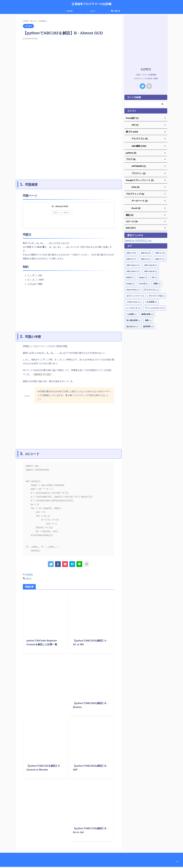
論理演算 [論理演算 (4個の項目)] (148, 324)
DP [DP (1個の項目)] (155, 275)
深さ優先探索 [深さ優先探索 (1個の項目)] (133, 318)
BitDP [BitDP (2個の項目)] (130, 275)
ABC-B (28, 580)
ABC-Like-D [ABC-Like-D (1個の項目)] (151, 269)
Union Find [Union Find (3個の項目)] (133, 287)
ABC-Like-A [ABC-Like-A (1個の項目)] (133, 263)
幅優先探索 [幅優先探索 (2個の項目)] (147, 312)
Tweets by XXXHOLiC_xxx (138, 238)
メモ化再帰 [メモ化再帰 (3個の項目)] (151, 299)
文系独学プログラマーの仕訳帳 (91, 4)
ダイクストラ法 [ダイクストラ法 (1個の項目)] (157, 293)
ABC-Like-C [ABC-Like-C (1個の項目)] (133, 269)
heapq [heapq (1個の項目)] (131, 281)
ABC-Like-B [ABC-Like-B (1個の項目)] (151, 263)
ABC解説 (29, 576)
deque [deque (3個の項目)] (143, 275)
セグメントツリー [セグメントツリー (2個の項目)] (135, 293)
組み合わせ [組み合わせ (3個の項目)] (132, 324)
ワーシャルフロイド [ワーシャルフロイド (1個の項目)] (155, 306)
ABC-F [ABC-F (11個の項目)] (160, 256)
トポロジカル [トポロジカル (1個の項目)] (133, 299)
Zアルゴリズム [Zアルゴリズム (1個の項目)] (151, 287)
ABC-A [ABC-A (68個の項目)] (131, 250)
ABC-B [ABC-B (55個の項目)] (146, 250)
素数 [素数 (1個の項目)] (148, 318)
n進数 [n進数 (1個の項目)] (157, 281)
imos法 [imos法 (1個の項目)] (144, 281)
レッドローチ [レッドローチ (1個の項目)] (133, 306)
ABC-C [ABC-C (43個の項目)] (160, 250)
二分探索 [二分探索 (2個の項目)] (132, 312)
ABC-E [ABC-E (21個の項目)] (146, 256)
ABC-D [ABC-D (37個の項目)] (131, 256)
